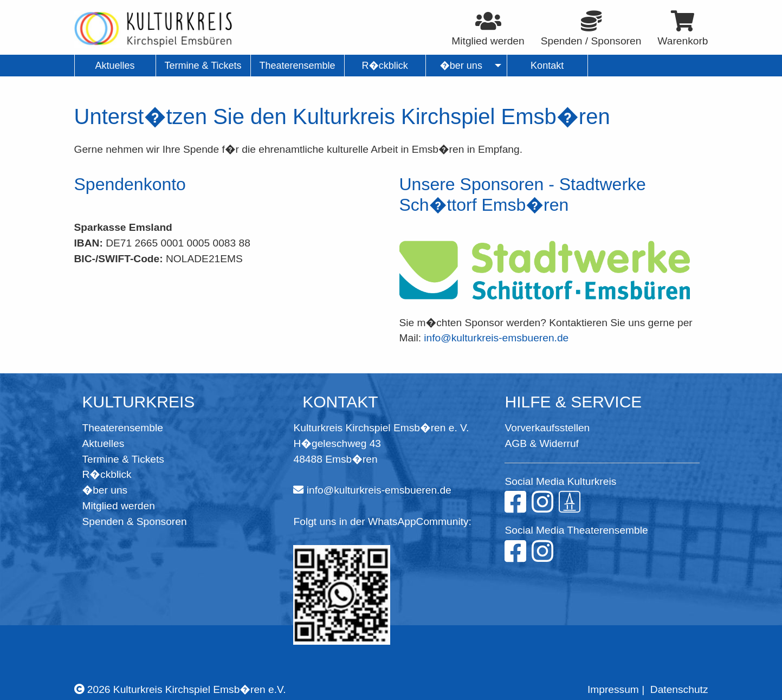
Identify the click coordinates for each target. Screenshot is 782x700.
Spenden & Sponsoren (135, 521)
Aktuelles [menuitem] (115, 66)
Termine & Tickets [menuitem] (203, 66)
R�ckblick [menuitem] (384, 66)
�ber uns (105, 490)
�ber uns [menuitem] (461, 66)
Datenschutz (679, 689)
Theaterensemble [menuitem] (298, 66)
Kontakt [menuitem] (547, 66)
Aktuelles (104, 443)
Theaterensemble (123, 428)
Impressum (613, 689)
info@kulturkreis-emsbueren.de (496, 338)
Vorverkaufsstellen (547, 428)
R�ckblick (107, 474)
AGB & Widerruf (541, 443)
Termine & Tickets (123, 459)
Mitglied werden (119, 506)
